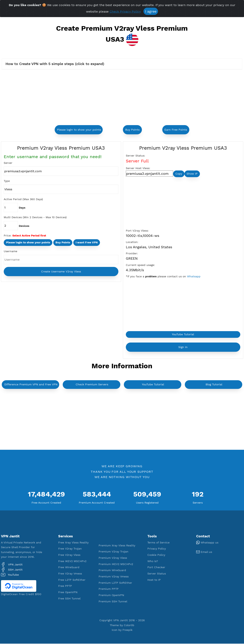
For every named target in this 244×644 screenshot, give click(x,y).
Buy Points (132, 130)
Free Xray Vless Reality (73, 543)
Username (10, 252)
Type (7, 181)
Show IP (192, 174)
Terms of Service (158, 543)
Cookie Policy (156, 555)
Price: (8, 236)
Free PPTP (65, 586)
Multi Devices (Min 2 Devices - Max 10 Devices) (35, 217)
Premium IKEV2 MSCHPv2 (116, 564)
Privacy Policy (157, 549)
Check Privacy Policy (125, 11)
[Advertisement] (84, 98)
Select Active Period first (29, 236)
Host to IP (154, 580)
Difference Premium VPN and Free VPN (31, 385)
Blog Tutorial (214, 385)
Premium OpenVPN (111, 595)
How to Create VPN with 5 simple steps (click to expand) (55, 64)
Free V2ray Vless (69, 555)
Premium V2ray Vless (113, 558)
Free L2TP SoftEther (72, 580)
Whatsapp (194, 277)
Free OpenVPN (68, 593)
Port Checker (156, 568)
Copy (179, 174)
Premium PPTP (109, 589)
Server (8, 163)
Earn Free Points (176, 130)
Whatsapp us (207, 543)
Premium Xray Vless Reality (117, 546)
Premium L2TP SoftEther (115, 583)
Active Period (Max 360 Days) (23, 199)
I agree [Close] (151, 11)
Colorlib (129, 626)
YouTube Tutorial (183, 335)
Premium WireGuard (112, 571)
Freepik (127, 630)
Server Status (157, 574)
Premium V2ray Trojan (113, 552)
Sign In (183, 347)
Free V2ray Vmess (70, 574)
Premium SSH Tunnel (113, 602)
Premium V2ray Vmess (114, 577)
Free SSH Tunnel (69, 599)
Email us (204, 552)
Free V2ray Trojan (70, 549)
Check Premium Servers (92, 385)
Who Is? (153, 562)
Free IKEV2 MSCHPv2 (72, 562)
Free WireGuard (69, 568)
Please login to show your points (79, 130)
